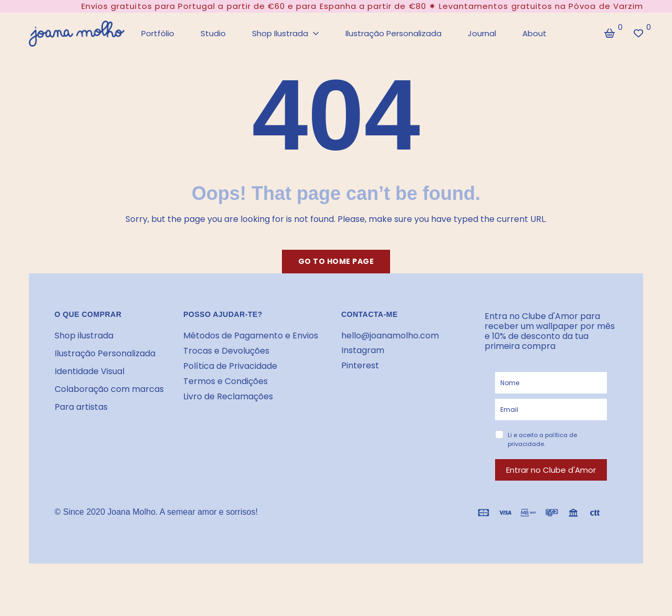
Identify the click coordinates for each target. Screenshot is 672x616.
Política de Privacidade (230, 366)
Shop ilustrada (84, 336)
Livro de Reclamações (228, 396)
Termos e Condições (225, 381)
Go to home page (336, 261)
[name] (551, 383)
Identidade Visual (90, 371)
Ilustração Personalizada (105, 353)
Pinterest (360, 365)
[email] (551, 410)
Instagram (363, 350)
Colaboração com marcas (109, 389)
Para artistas (81, 407)
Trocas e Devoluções (226, 351)
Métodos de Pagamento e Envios (251, 336)
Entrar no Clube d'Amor (551, 470)
